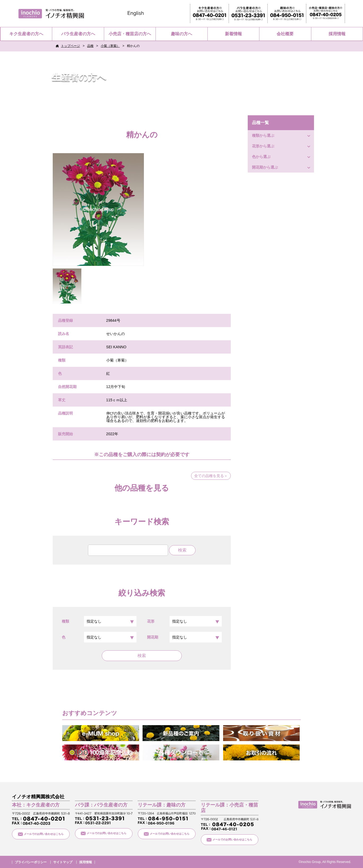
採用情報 (337, 34)
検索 (142, 656)
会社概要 (285, 34)
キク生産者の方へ (26, 34)
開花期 (184, 637)
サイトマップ (63, 862)
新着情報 (233, 34)
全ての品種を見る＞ (211, 476)
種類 (99, 621)
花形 (184, 621)
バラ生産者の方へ (78, 34)
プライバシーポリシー (31, 862)
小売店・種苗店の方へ (130, 34)
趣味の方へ (181, 34)
